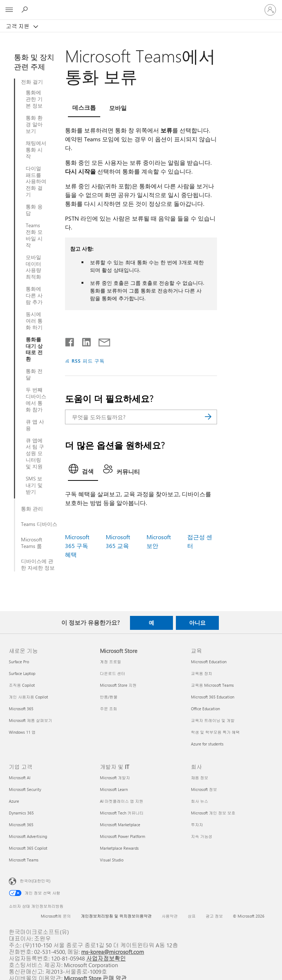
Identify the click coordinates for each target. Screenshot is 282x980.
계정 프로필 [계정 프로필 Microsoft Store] (111, 662)
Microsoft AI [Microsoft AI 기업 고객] (20, 778)
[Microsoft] (141, 6)
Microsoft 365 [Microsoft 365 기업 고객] (21, 825)
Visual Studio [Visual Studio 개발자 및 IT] (112, 860)
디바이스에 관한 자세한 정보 (38, 565)
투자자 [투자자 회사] (197, 825)
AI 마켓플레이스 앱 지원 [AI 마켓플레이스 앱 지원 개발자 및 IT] (122, 801)
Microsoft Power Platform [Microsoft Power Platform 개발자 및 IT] (122, 836)
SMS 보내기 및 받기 (34, 485)
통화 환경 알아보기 (34, 124)
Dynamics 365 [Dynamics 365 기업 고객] (21, 813)
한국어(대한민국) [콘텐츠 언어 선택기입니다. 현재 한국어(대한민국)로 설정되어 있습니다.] (35, 880)
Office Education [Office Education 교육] (205, 709)
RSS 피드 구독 (88, 361)
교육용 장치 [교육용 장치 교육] (202, 673)
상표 (192, 916)
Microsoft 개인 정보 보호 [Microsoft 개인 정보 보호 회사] (213, 813)
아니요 (197, 623)
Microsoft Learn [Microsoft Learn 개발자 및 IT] (114, 789)
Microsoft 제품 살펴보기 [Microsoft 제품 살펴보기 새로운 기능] (30, 720)
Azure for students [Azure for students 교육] (207, 744)
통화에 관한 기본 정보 (34, 99)
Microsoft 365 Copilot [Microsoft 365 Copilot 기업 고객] (28, 848)
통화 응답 (34, 210)
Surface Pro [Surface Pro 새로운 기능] (19, 662)
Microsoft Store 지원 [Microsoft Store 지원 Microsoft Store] (118, 685)
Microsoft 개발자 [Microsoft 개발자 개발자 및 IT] (115, 778)
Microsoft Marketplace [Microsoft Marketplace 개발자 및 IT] (120, 825)
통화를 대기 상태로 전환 (34, 349)
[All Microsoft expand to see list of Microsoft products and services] (9, 10)
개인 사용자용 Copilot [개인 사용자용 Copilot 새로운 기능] (28, 697)
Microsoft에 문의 (56, 916)
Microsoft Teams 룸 (32, 543)
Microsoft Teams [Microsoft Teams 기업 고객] (24, 860)
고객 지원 (18, 26)
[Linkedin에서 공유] (84, 341)
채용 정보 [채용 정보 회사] (200, 778)
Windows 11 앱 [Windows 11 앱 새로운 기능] (22, 732)
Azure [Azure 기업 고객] (14, 801)
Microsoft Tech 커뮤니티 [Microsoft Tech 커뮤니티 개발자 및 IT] (122, 813)
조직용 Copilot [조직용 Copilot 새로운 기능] (22, 685)
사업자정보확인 (106, 958)
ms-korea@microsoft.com (113, 952)
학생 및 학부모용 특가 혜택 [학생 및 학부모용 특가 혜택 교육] (215, 732)
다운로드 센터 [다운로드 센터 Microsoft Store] (113, 673)
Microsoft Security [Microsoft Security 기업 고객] (25, 789)
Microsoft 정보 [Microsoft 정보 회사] (204, 789)
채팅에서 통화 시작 (36, 150)
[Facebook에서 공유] (70, 341)
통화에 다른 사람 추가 (34, 295)
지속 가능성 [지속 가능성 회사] (202, 836)
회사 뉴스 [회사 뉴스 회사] (200, 801)
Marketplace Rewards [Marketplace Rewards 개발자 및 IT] (119, 848)
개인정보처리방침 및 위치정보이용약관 (116, 916)
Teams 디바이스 (39, 524)
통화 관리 (32, 509)
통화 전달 (34, 374)
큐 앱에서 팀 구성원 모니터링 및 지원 (35, 454)
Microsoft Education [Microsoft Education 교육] (209, 662)
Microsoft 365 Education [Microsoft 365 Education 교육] (213, 697)
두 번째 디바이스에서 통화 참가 (36, 400)
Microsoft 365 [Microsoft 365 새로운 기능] (21, 709)
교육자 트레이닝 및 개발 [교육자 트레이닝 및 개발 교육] (213, 720)
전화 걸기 (32, 82)
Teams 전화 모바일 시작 (34, 235)
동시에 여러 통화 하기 (34, 321)
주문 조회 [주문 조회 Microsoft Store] (109, 709)
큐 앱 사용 (35, 425)
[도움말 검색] (26, 10)
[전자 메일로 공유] (101, 341)
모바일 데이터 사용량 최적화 (33, 267)
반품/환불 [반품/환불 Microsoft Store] (109, 697)
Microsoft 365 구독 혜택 (77, 546)
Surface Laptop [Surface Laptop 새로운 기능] (22, 673)
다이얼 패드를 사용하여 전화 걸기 (36, 182)
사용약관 (170, 916)
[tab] (84, 109)
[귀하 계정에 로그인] (270, 10)
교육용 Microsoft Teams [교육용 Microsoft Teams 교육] (212, 685)
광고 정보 (214, 916)
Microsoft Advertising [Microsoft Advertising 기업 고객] (28, 836)
